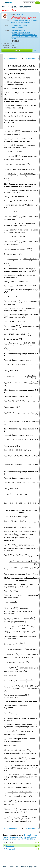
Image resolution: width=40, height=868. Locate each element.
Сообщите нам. (26, 18)
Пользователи (26, 7)
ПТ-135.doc (10, 846)
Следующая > (32, 59)
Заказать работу (9, 10)
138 (36, 843)
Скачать (17, 50)
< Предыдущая (11, 59)
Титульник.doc (11, 849)
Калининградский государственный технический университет (24, 22)
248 (36, 846)
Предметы (13, 7)
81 (37, 849)
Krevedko (19, 14)
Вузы (4, 7)
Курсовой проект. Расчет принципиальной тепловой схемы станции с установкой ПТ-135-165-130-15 (24, 36)
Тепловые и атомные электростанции (19, 26)
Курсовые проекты (18, 30)
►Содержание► (2, 91)
